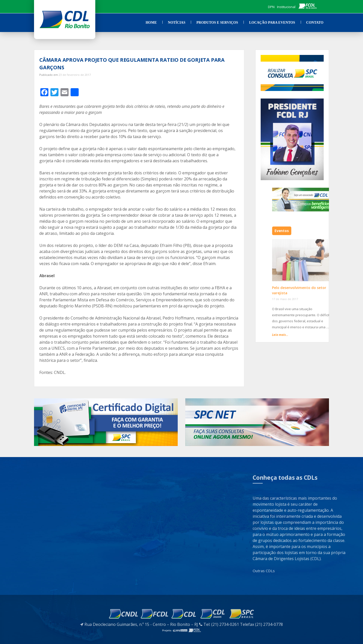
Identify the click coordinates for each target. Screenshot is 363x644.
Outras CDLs (309, 571)
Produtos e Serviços (217, 23)
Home (151, 23)
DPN (271, 7)
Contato (315, 23)
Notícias (177, 23)
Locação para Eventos (272, 23)
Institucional (286, 7)
